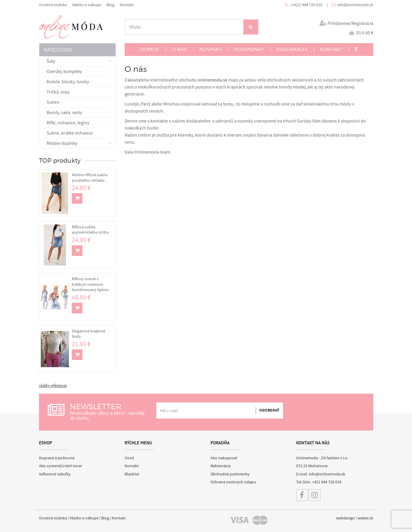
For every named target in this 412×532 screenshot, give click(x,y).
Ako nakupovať (224, 458)
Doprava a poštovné (57, 458)
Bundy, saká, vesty (64, 113)
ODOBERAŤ (269, 411)
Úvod (129, 458)
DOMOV (150, 49)
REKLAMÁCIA (292, 49)
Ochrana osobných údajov (233, 482)
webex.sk (365, 518)
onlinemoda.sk (212, 80)
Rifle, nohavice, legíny (68, 123)
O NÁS (179, 49)
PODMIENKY (249, 49)
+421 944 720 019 (327, 482)
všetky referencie (53, 385)
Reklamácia (221, 466)
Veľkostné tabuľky (55, 474)
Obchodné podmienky (230, 474)
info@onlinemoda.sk (355, 5)
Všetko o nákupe (87, 5)
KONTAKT (331, 49)
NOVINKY (211, 49)
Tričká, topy (58, 92)
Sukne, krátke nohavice (70, 133)
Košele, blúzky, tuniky (68, 82)
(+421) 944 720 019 (307, 5)
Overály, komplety (64, 72)
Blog (110, 5)
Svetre (53, 102)
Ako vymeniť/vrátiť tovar (61, 466)
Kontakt (127, 5)
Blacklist (132, 474)
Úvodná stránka (53, 5)
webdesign (345, 518)
